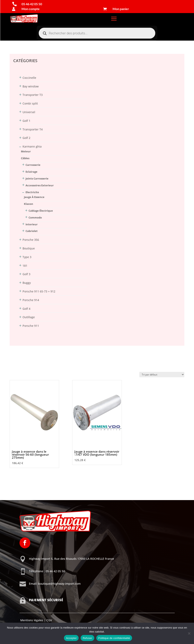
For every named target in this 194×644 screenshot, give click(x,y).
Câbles (25, 158)
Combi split (30, 103)
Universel (29, 112)
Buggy (27, 283)
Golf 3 (26, 274)
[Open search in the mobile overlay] (97, 33)
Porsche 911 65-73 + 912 (39, 291)
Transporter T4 (33, 129)
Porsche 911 (31, 326)
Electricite (32, 192)
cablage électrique (41, 211)
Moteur (26, 151)
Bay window (31, 86)
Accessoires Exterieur (40, 185)
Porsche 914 (31, 300)
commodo (35, 217)
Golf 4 (26, 309)
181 (25, 266)
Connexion (17, 42)
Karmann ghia (32, 146)
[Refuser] (189, 633)
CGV (49, 620)
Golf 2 (26, 138)
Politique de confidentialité (114, 638)
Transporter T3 (33, 95)
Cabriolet (32, 231)
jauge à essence (34, 197)
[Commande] (162, 375)
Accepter (71, 638)
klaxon (29, 204)
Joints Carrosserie (37, 178)
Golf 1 (26, 121)
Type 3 (27, 257)
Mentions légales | (33, 620)
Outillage (29, 317)
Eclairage (31, 172)
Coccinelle (29, 78)
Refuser (87, 638)
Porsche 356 (31, 240)
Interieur (32, 224)
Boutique (29, 248)
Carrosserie (33, 165)
